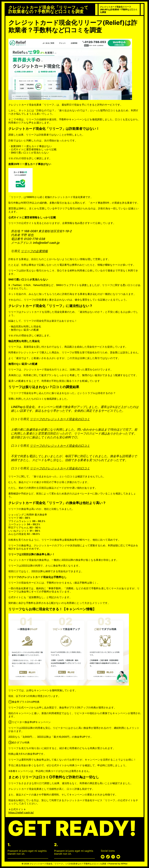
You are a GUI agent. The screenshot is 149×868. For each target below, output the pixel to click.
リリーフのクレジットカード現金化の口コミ (60, 419)
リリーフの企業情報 (34, 251)
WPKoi (124, 864)
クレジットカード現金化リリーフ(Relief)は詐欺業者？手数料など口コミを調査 (119, 10)
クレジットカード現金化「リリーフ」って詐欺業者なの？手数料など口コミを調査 (48, 10)
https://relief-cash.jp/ (21, 813)
